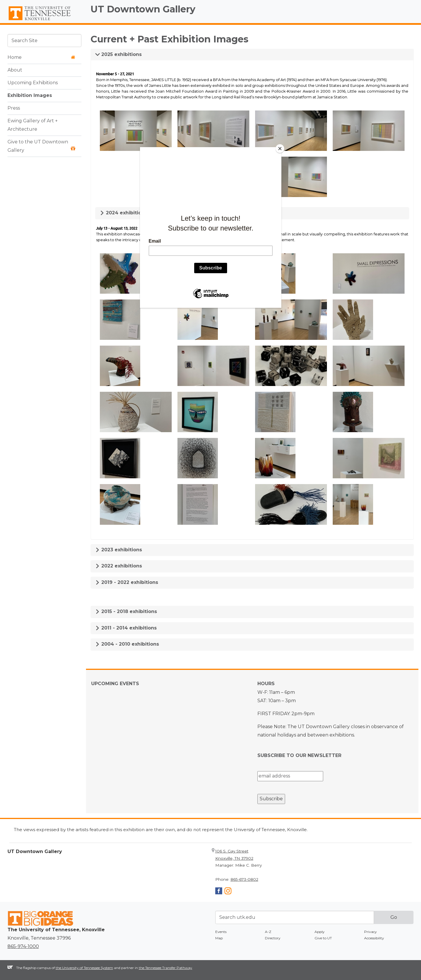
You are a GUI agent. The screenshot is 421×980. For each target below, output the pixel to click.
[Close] (280, 149)
